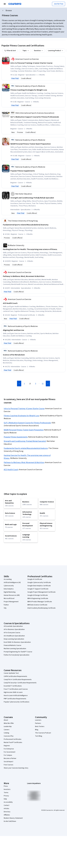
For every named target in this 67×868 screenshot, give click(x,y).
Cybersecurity (9, 586)
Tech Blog (39, 736)
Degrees (7, 746)
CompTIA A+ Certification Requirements (18, 680)
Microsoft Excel (9, 598)
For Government (10, 752)
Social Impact (8, 762)
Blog (37, 730)
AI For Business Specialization (14, 629)
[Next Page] (48, 384)
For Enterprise (9, 749)
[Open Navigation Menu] (5, 4)
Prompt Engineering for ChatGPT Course (18, 652)
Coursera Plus (9, 736)
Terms (6, 793)
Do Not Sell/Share (10, 821)
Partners (38, 723)
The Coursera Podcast (43, 733)
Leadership (8, 726)
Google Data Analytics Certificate (39, 586)
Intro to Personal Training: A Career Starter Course (24, 409)
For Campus (8, 755)
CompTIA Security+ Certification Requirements (20, 683)
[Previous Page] (19, 384)
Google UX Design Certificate (38, 595)
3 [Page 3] (36, 384)
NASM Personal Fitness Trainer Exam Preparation (24, 430)
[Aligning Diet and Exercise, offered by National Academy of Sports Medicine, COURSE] (34, 330)
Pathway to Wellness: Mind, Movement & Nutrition (24, 462)
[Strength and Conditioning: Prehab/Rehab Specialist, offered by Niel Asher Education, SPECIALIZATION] (38, 198)
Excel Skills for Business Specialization (17, 642)
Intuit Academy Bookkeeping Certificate (41, 608)
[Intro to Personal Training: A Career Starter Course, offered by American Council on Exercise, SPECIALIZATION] (38, 63)
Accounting (8, 579)
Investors (7, 789)
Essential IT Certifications (13, 686)
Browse (9, 11)
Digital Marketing (10, 592)
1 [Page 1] (24, 384)
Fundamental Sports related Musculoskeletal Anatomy (26, 448)
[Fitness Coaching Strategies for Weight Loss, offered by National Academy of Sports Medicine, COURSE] (38, 90)
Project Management (11, 602)
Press (6, 786)
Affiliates (7, 815)
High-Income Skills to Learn (13, 692)
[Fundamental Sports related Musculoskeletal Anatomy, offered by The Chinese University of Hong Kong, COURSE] (34, 225)
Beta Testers (40, 726)
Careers (7, 730)
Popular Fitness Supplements (16, 437)
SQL (5, 608)
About (6, 720)
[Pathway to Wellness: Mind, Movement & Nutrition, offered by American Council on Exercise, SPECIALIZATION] (34, 276)
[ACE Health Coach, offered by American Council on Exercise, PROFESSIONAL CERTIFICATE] (34, 303)
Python (6, 605)
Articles (6, 809)
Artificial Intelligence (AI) (12, 582)
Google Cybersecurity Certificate (39, 582)
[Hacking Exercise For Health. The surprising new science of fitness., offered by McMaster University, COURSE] (34, 249)
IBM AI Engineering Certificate (38, 598)
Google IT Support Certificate (38, 589)
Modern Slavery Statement (13, 818)
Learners (38, 720)
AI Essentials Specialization (13, 626)
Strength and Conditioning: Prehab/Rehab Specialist (25, 441)
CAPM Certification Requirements (15, 676)
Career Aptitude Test (11, 673)
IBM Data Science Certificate (37, 605)
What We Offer (9, 723)
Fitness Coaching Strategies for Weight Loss (21, 416)
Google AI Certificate (35, 579)
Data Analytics (9, 589)
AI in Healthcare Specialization (14, 636)
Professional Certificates (13, 739)
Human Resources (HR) (12, 595)
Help (5, 799)
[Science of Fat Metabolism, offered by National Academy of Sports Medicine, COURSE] (34, 355)
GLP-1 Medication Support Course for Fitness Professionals (27, 423)
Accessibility (8, 802)
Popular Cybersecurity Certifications (17, 702)
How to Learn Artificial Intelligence (16, 696)
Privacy (6, 796)
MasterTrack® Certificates (13, 742)
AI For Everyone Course (12, 633)
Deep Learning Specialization (14, 639)
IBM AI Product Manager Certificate (40, 602)
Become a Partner (10, 758)
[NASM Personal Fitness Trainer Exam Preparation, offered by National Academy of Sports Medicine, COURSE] (38, 144)
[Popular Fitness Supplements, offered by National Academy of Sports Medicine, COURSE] (38, 171)
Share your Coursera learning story (16, 768)
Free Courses (9, 765)
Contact (7, 805)
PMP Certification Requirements (15, 699)
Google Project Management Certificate (41, 592)
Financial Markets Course (12, 645)
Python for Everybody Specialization (17, 655)
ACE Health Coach (11, 470)
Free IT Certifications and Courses (16, 689)
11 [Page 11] (43, 384)
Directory (7, 812)
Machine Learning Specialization (15, 649)
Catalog (6, 733)
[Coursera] (15, 4)
